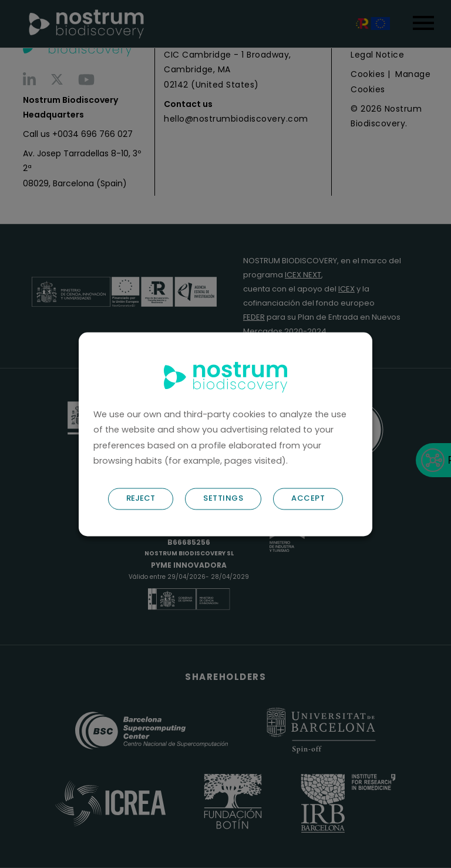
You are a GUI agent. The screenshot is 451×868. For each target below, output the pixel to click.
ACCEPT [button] (308, 498)
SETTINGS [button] (223, 498)
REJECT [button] (141, 498)
